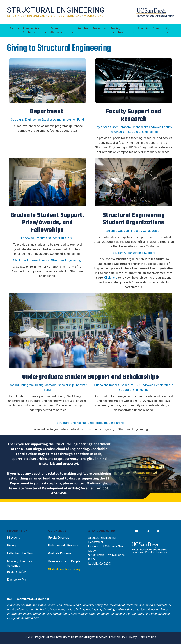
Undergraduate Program (63, 545)
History (12, 545)
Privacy (132, 637)
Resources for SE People (64, 561)
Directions (13, 538)
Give (156, 28)
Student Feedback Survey (64, 569)
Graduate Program (59, 553)
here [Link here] (73, 614)
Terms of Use (148, 637)
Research (99, 28)
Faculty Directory (59, 538)
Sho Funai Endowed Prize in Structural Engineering (47, 260)
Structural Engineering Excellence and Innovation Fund (47, 119)
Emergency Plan (17, 580)
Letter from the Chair (20, 553)
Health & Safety (17, 572)
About (13, 28)
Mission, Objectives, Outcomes (20, 563)
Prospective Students (31, 30)
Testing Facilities (117, 30)
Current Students (56, 30)
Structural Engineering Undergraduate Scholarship (90, 423)
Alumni (143, 28)
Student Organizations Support (134, 253)
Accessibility (117, 637)
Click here (111, 278)
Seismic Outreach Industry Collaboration (134, 231)
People (82, 28)
